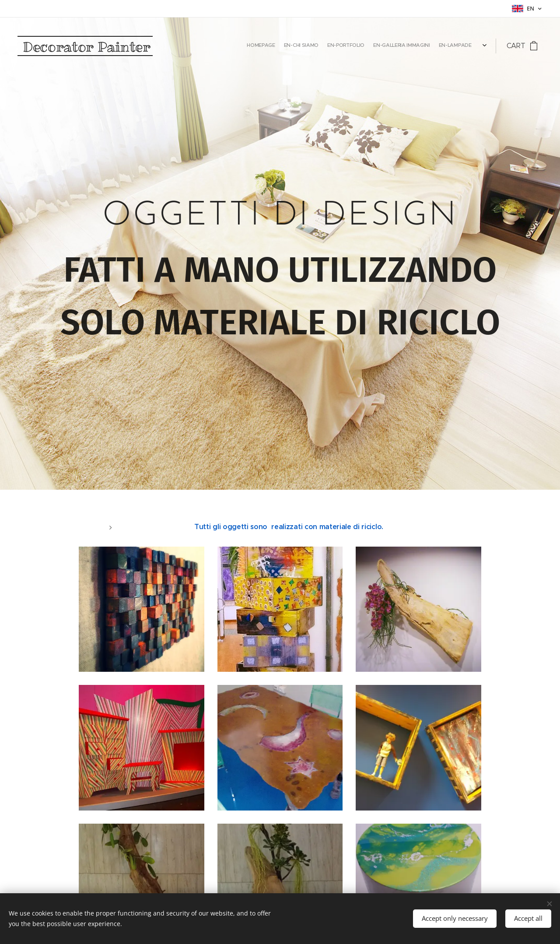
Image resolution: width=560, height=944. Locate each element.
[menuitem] (418, 46)
